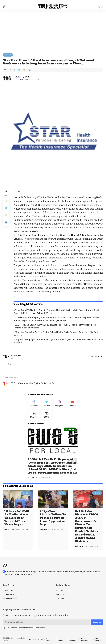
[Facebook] (99, 357)
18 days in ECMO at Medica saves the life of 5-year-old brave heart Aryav (17, 519)
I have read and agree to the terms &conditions (25, 628)
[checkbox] (4, 628)
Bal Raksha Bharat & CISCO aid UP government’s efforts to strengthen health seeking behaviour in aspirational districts (87, 527)
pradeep (18, 356)
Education (70, 431)
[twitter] (102, 357)
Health (8, 55)
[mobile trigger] (5, 7)
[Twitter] (47, 404)
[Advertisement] (53, 30)
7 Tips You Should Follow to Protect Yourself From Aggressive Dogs (53, 519)
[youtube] (72, 404)
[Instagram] (59, 404)
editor (18, 77)
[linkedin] (34, 416)
